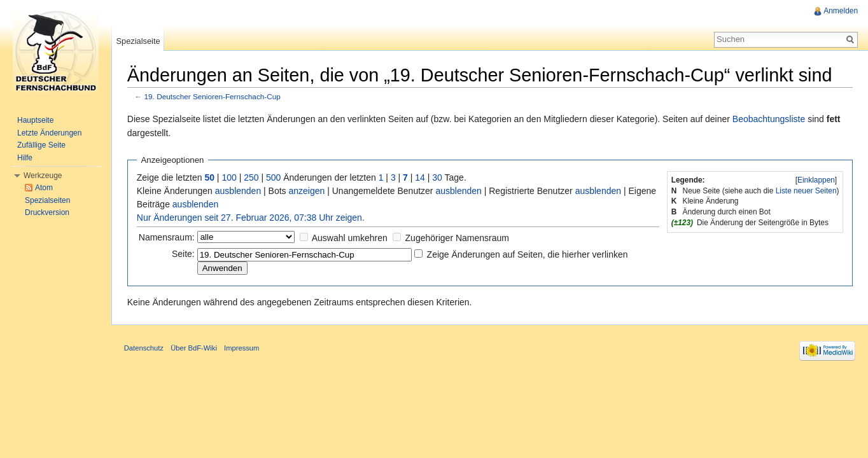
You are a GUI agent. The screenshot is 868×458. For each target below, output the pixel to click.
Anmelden (841, 11)
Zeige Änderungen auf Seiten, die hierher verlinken (528, 254)
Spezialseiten (47, 200)
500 (274, 177)
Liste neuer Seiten (806, 191)
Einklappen (816, 180)
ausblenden (239, 191)
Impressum (242, 349)
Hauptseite (35, 120)
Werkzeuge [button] (43, 176)
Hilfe (25, 158)
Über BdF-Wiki (194, 349)
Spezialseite (138, 41)
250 (252, 177)
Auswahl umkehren (350, 238)
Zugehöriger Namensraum (458, 238)
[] (816, 180)
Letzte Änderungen (49, 133)
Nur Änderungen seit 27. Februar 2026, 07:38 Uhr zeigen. (251, 218)
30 (438, 177)
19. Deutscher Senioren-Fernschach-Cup (213, 97)
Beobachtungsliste (769, 119)
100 (230, 177)
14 (421, 177)
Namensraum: (167, 237)
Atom (44, 188)
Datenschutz (144, 349)
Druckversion (47, 212)
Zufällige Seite (41, 145)
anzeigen (308, 191)
